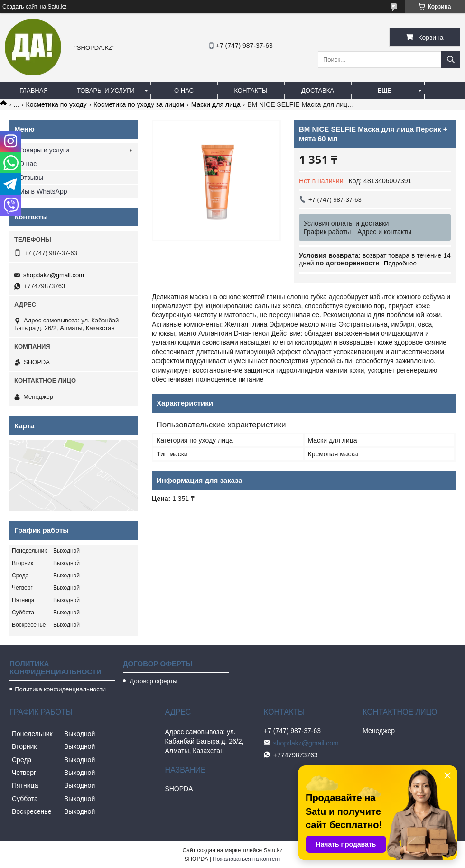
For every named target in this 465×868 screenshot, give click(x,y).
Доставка (318, 90)
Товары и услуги (106, 90)
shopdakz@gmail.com (54, 275)
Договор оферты (153, 681)
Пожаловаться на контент (246, 859)
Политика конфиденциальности (60, 689)
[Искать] (451, 60)
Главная (34, 90)
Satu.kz (273, 850)
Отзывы (31, 178)
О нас (184, 90)
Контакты (251, 90)
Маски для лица (216, 104)
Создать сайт (20, 7)
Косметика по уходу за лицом (139, 104)
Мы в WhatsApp (43, 191)
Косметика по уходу (56, 104)
